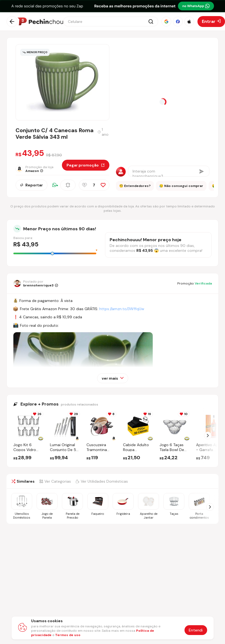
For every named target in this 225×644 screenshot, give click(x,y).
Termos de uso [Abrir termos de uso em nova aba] (68, 635)
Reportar (31, 185)
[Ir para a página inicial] (40, 22)
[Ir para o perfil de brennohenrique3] (36, 283)
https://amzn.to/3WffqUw (122, 309)
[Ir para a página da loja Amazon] (39, 169)
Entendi (196, 630)
